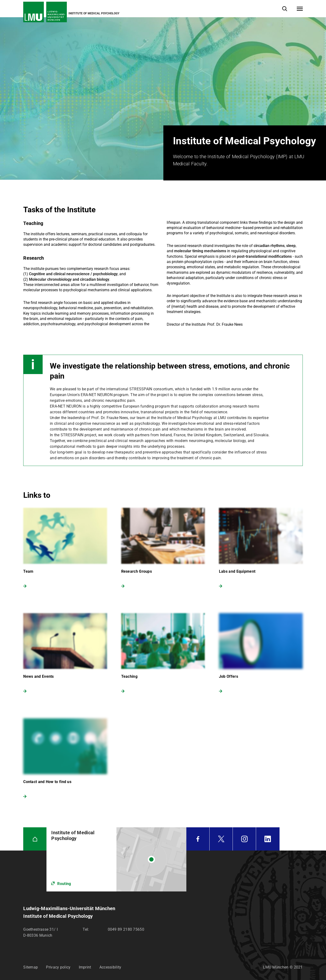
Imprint (85, 967)
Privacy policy (58, 967)
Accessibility (110, 967)
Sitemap (31, 967)
